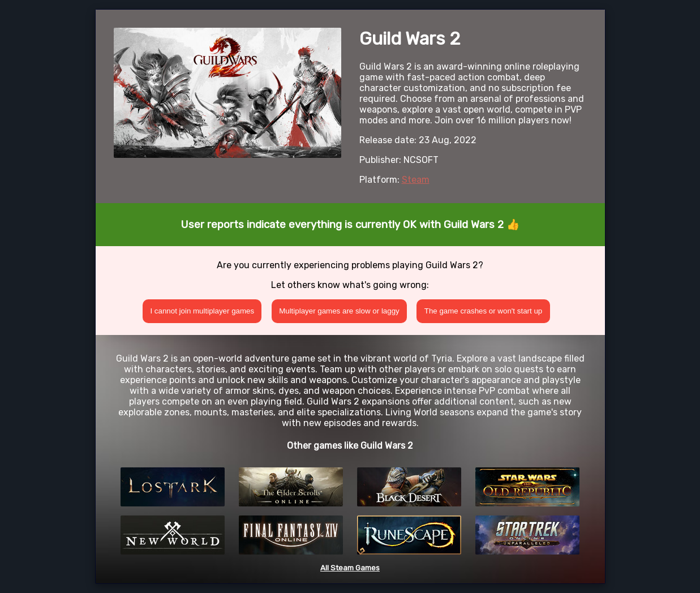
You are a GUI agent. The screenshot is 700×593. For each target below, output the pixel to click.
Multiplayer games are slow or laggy (339, 311)
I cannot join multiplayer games (202, 311)
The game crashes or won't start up (484, 311)
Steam (416, 180)
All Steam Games (350, 568)
